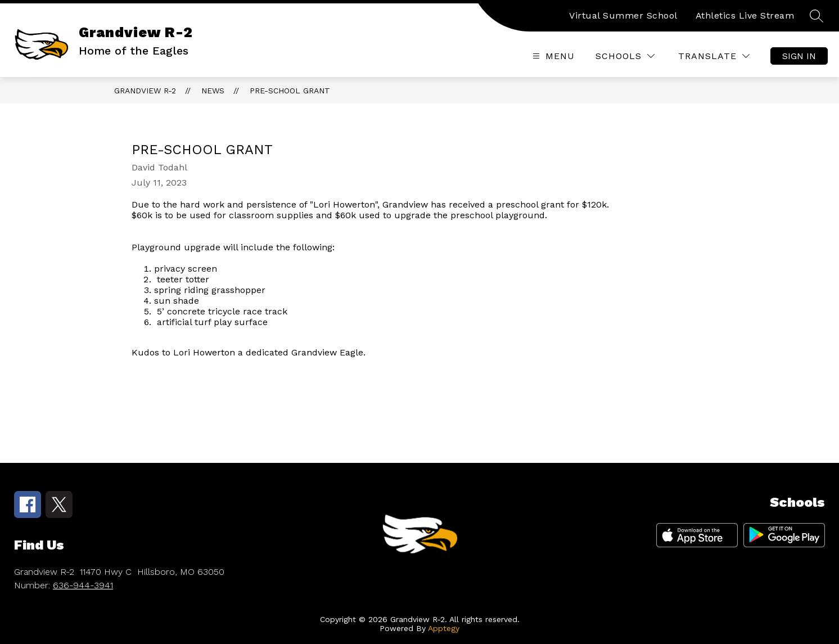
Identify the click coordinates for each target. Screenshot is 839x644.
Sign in (799, 56)
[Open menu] (552, 56)
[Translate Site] (714, 56)
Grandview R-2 (145, 91)
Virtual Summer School (623, 15)
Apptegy (444, 628)
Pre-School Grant (290, 91)
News (213, 91)
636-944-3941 (83, 585)
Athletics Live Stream (745, 15)
